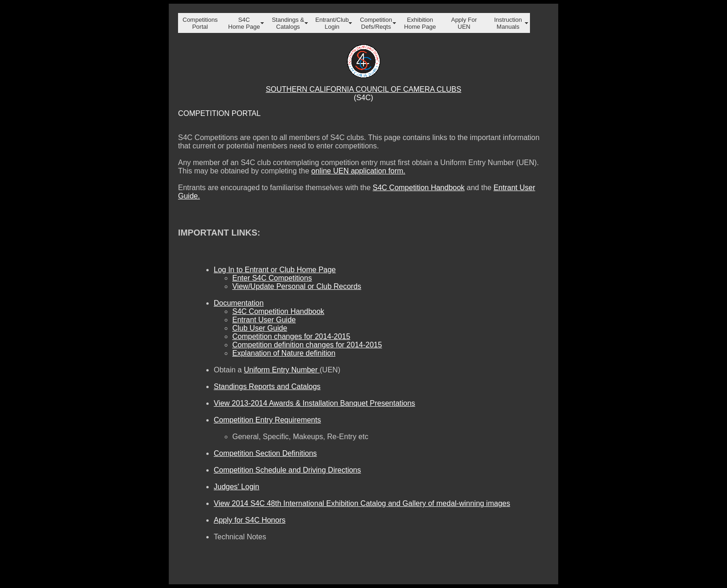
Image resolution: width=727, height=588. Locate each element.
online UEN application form (357, 171)
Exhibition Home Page (420, 23)
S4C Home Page (244, 23)
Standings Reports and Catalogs (267, 387)
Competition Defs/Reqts (376, 23)
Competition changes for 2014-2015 (291, 336)
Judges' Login (236, 487)
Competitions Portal (200, 23)
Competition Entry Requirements (267, 420)
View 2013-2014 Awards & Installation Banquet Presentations (314, 403)
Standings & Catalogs (288, 23)
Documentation (239, 303)
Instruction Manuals (508, 23)
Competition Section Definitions (265, 453)
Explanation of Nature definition (284, 353)
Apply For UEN (464, 23)
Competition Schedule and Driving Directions (287, 470)
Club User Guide (260, 328)
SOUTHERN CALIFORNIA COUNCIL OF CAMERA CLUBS (363, 89)
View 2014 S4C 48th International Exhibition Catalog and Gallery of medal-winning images (362, 503)
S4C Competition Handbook (419, 188)
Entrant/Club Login (332, 23)
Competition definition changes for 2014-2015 (307, 345)
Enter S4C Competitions (272, 278)
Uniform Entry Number (282, 370)
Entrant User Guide (264, 320)
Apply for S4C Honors (250, 520)
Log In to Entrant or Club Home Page (275, 270)
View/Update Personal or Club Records (297, 286)
